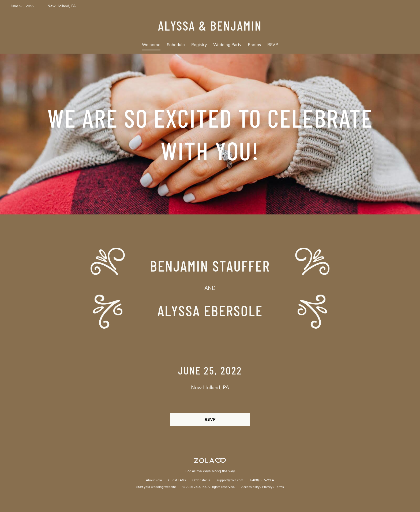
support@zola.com (230, 480)
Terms (280, 487)
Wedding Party (227, 45)
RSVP (273, 45)
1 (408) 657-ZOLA (262, 480)
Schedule (176, 45)
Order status (201, 480)
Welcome (151, 45)
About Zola (154, 480)
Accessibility (250, 487)
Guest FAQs (177, 480)
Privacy (267, 487)
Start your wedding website (156, 487)
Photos (254, 45)
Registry (199, 45)
